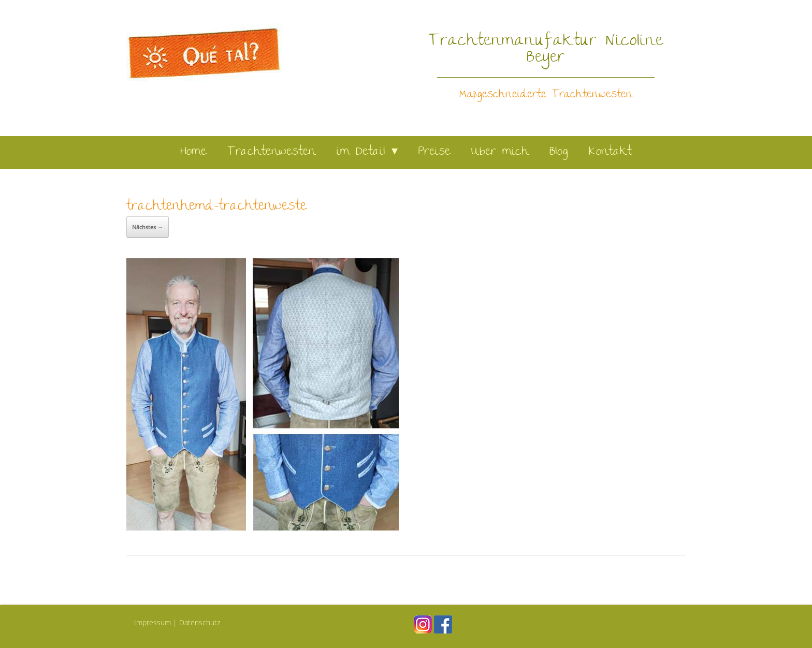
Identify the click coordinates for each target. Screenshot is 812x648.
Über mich (500, 152)
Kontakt (610, 152)
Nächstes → (148, 227)
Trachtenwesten (272, 152)
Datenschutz (200, 622)
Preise (434, 152)
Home (193, 152)
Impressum (153, 622)
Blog (559, 152)
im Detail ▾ (367, 152)
